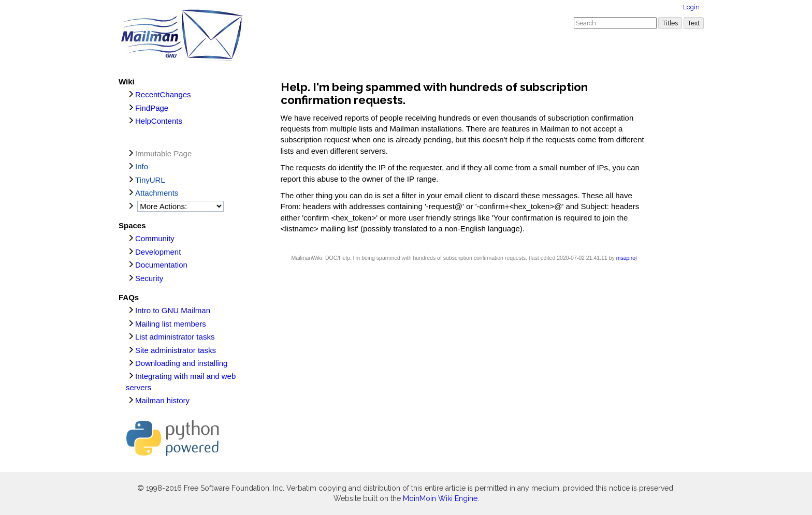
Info (142, 166)
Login (691, 7)
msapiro (626, 258)
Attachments (157, 193)
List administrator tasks (175, 337)
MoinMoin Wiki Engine (440, 498)
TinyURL (150, 180)
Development (158, 252)
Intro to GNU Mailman (173, 310)
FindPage (152, 108)
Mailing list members (171, 324)
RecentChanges (163, 94)
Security (149, 278)
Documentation (161, 265)
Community (155, 238)
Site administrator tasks (176, 350)
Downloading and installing (181, 363)
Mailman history (162, 400)
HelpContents (159, 121)
